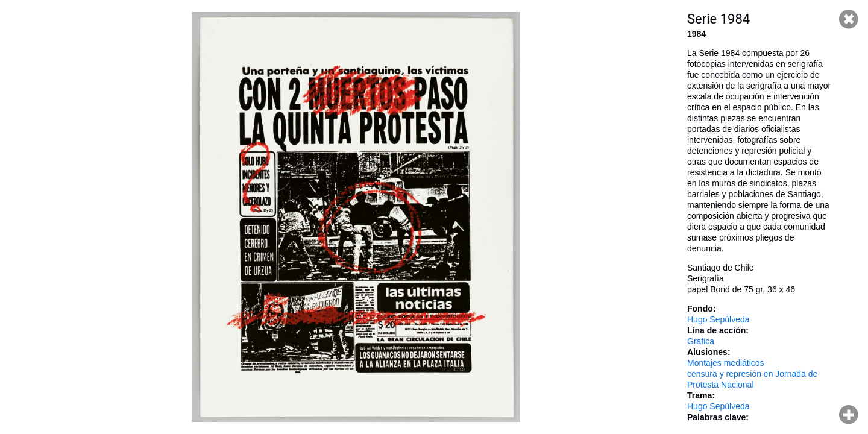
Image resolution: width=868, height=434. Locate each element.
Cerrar (849, 19)
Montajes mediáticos (726, 363)
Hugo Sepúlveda (719, 319)
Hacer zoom (849, 415)
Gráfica (701, 341)
